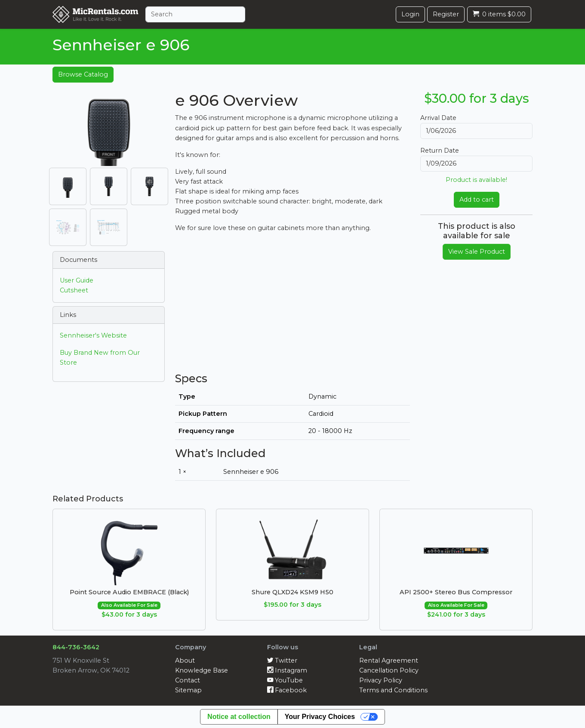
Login (410, 14)
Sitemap (188, 690)
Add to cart (477, 200)
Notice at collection (239, 717)
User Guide (77, 280)
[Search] (195, 14)
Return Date (440, 151)
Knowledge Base (202, 670)
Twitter (282, 660)
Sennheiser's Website (93, 335)
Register (446, 14)
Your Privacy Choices (320, 717)
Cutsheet (74, 290)
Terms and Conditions (393, 690)
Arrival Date (438, 118)
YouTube (285, 680)
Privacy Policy (381, 680)
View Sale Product (477, 252)
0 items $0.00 (499, 14)
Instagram (287, 670)
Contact (188, 680)
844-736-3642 (76, 647)
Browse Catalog (83, 74)
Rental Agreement (389, 660)
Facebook (287, 690)
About (185, 660)
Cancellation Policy (389, 670)
